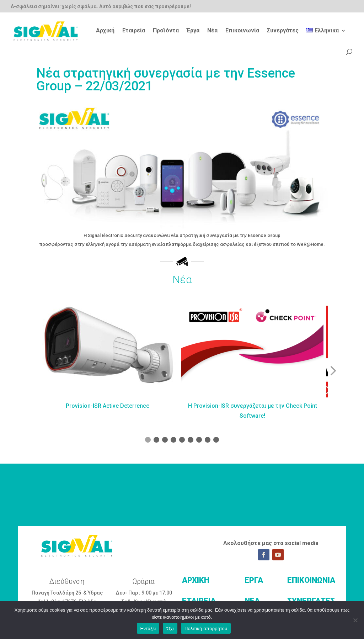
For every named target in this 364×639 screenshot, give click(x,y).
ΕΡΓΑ (254, 580)
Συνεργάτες (283, 31)
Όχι (170, 629)
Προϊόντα (166, 31)
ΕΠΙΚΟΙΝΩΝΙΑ (311, 580)
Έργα (193, 31)
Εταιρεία (134, 31)
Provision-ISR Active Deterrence (108, 406)
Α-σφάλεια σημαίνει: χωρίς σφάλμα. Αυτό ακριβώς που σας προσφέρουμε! (101, 7)
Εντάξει (148, 629)
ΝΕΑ (252, 601)
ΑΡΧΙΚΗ (196, 580)
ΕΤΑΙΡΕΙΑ (199, 601)
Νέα (212, 31)
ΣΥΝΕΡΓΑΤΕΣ (311, 601)
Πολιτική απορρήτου (206, 629)
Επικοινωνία (242, 31)
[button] (332, 371)
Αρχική (105, 31)
